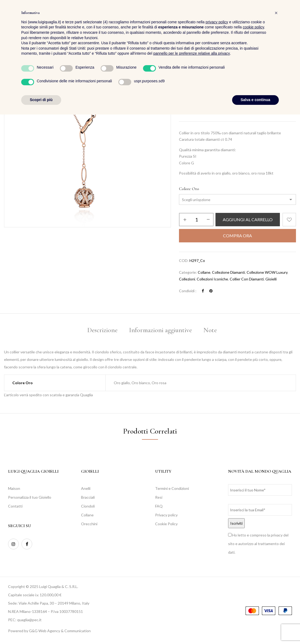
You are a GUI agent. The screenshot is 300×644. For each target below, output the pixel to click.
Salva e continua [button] (255, 629)
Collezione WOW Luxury (269, 77)
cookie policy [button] (253, 557)
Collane (204, 272)
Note (210, 330)
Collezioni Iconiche (229, 77)
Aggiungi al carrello (248, 219)
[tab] (102, 331)
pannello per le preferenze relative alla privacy (192, 583)
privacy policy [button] (217, 552)
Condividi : (188, 291)
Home (184, 77)
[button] (292, 19)
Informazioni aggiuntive (160, 330)
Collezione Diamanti (228, 272)
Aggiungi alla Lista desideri (289, 220)
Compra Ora (237, 236)
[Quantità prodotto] (196, 220)
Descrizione (102, 330)
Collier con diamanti (247, 279)
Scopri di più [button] (41, 629)
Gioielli (271, 279)
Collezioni (202, 77)
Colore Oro (189, 189)
